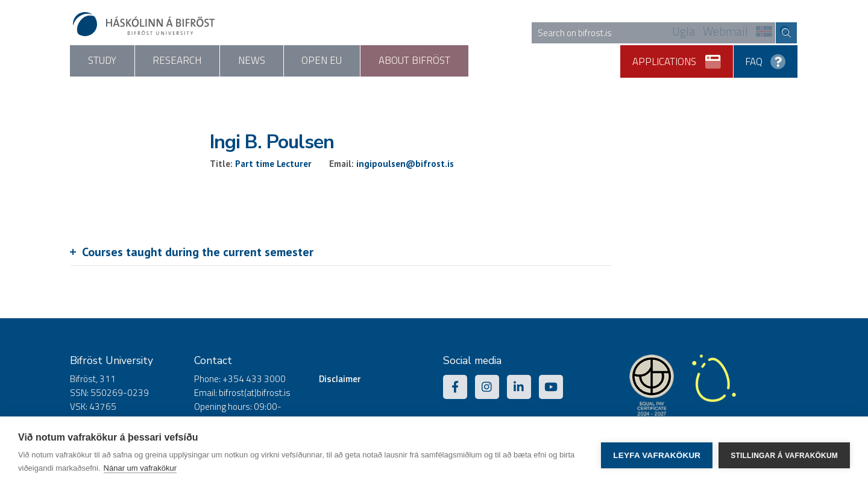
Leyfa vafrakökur (657, 454)
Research (228, 61)
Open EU (440, 61)
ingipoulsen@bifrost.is (405, 165)
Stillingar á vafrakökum (784, 453)
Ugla (684, 32)
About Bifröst (566, 61)
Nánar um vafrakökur (140, 468)
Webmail (725, 32)
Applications (679, 57)
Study (119, 61)
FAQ (766, 57)
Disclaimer (340, 380)
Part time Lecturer (273, 165)
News (336, 61)
